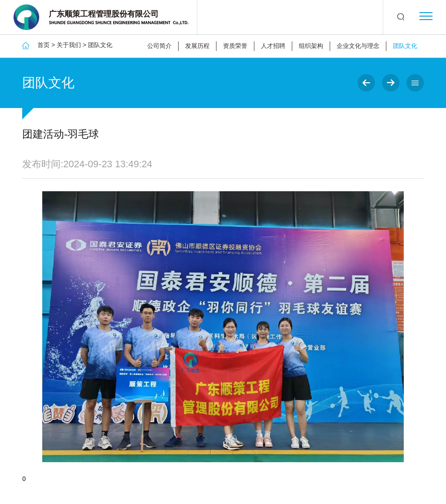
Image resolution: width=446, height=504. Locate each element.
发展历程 (197, 46)
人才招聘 (273, 46)
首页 (44, 45)
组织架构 (311, 46)
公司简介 (159, 46)
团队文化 (100, 45)
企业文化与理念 (358, 46)
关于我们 (69, 45)
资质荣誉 (235, 46)
